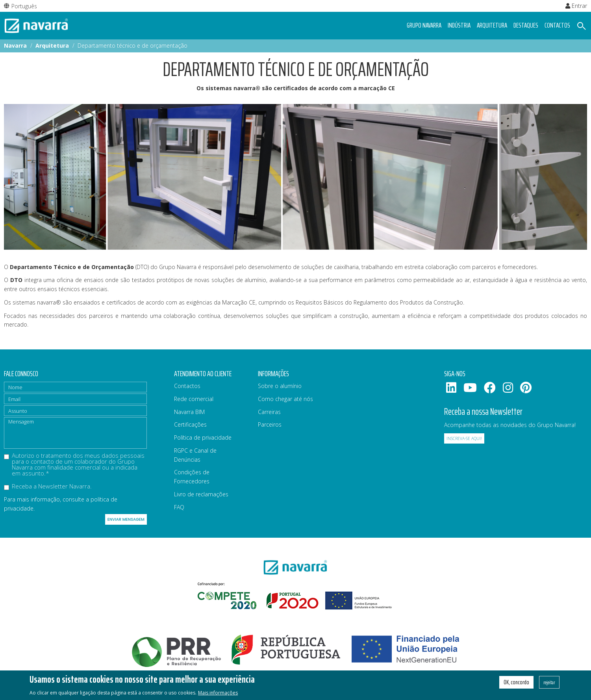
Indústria (459, 25)
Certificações (190, 424)
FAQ (179, 507)
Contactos (557, 25)
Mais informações (218, 694)
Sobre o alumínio (280, 386)
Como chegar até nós (285, 399)
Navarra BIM (189, 412)
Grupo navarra (424, 25)
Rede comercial (194, 399)
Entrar (576, 6)
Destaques (526, 25)
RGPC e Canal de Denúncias (195, 455)
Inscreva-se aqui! (464, 438)
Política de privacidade (203, 437)
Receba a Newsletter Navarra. (48, 487)
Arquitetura (492, 25)
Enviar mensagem (126, 519)
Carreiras (269, 412)
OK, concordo (516, 683)
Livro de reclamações (201, 494)
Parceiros (270, 424)
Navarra (15, 45)
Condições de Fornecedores (192, 477)
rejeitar (549, 683)
